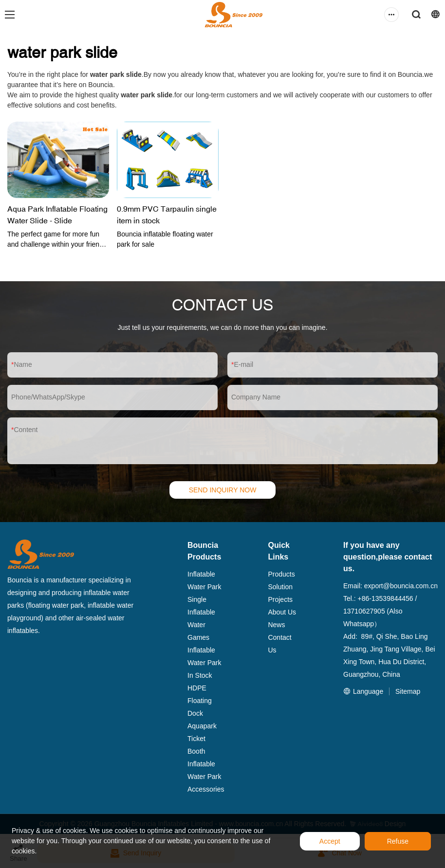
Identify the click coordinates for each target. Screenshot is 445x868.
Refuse (398, 841)
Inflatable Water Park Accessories (206, 777)
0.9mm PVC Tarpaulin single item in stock (167, 215)
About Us (282, 612)
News (276, 625)
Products (281, 574)
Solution (280, 587)
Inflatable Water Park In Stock (204, 663)
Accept (330, 841)
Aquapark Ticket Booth (202, 739)
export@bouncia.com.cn (401, 586)
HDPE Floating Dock (200, 701)
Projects (280, 599)
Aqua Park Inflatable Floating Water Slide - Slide (57, 215)
